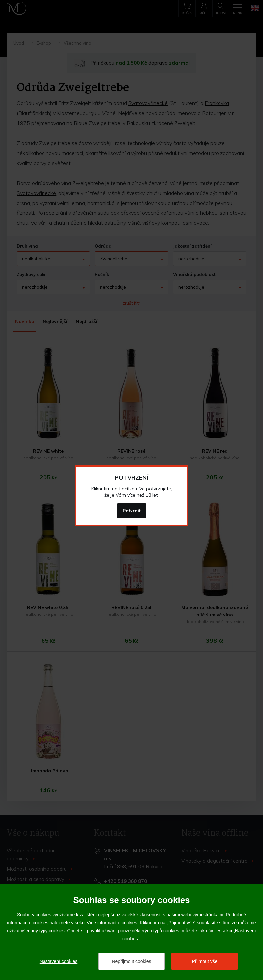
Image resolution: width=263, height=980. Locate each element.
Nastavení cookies (58, 961)
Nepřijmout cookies (131, 961)
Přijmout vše (204, 961)
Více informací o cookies (112, 923)
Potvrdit (132, 511)
